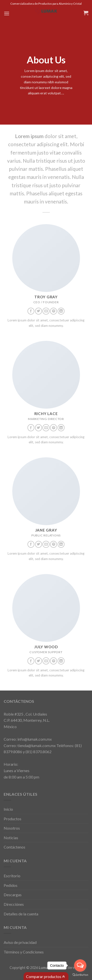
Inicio (8, 809)
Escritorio (12, 876)
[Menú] (7, 13)
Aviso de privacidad (20, 942)
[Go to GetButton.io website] (80, 975)
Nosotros (12, 828)
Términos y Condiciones (24, 952)
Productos (13, 819)
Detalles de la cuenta (21, 914)
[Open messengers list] (80, 966)
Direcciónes (14, 904)
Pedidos (11, 885)
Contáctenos (14, 847)
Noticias (11, 838)
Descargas (13, 895)
